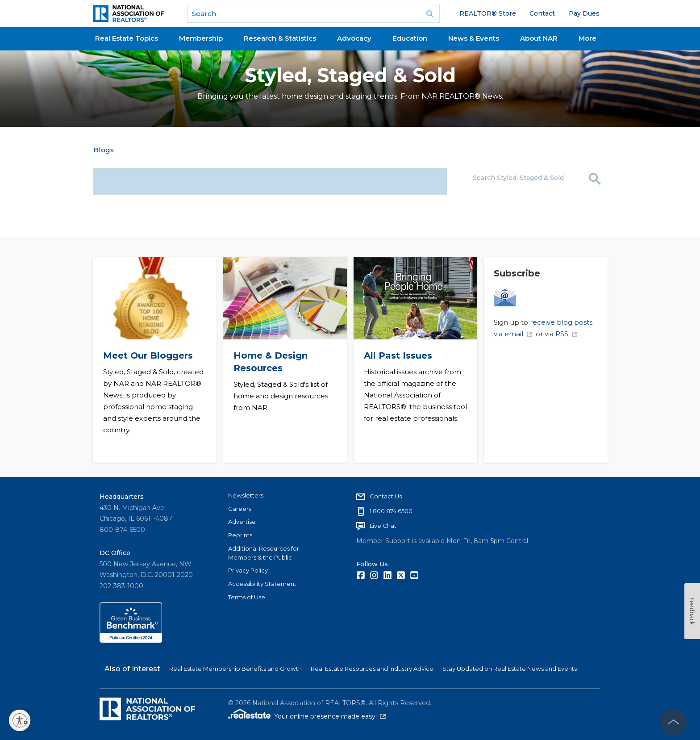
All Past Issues (398, 355)
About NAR (539, 38)
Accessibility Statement (262, 584)
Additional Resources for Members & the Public (264, 553)
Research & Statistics (280, 38)
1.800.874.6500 (391, 511)
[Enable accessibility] (20, 720)
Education (410, 38)
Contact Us (386, 496)
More (587, 38)
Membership (201, 38)
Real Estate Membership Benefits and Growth (235, 669)
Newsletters (246, 495)
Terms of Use (247, 597)
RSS (566, 334)
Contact (542, 13)
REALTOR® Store (488, 13)
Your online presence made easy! (330, 716)
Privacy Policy (248, 570)
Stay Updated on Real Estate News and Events (510, 669)
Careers (240, 509)
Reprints (240, 535)
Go (430, 14)
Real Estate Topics (127, 38)
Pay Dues (584, 13)
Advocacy (354, 38)
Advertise (242, 522)
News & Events (474, 38)
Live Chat (383, 526)
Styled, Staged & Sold (350, 75)
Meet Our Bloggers (148, 355)
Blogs (104, 150)
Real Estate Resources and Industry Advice (372, 669)
